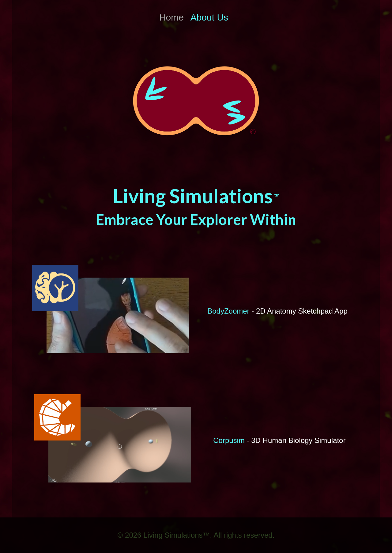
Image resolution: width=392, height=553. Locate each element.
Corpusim (229, 440)
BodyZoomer (228, 311)
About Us (209, 17)
